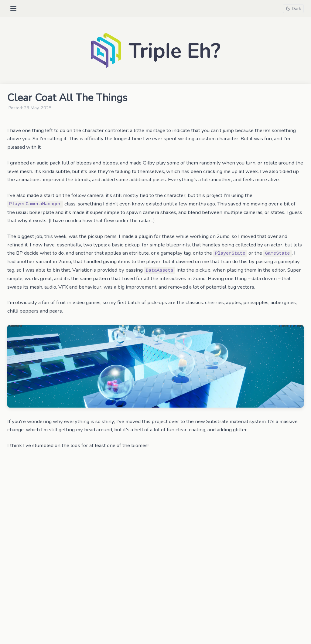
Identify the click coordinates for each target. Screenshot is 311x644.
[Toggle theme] (293, 9)
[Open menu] (13, 8)
